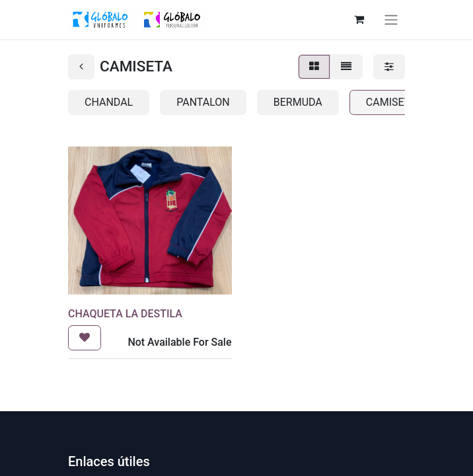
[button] (85, 338)
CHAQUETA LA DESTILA (125, 314)
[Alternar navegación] (391, 20)
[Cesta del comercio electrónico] (359, 19)
